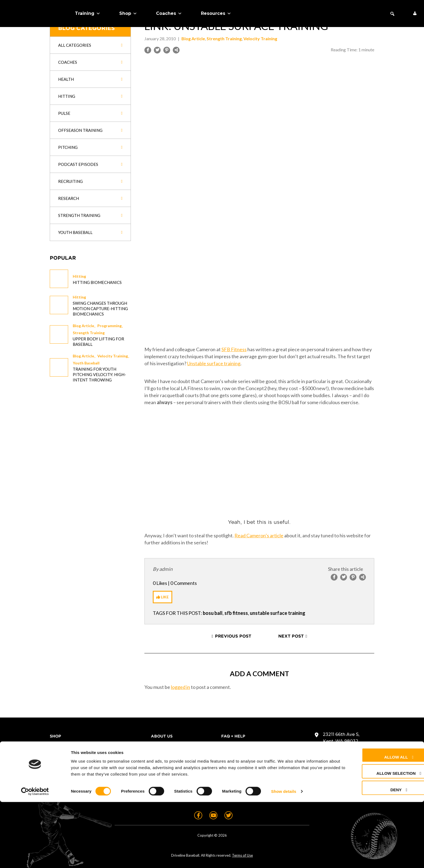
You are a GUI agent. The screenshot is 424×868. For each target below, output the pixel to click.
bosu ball (213, 613)
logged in (180, 687)
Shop (128, 14)
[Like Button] (163, 597)
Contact (231, 746)
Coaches (169, 14)
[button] (392, 14)
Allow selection (376, 839)
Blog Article (83, 326)
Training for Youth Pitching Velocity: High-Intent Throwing (99, 374)
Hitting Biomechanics (97, 282)
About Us (61, 774)
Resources (216, 14)
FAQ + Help (233, 736)
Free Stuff (63, 783)
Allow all (376, 823)
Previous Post (233, 636)
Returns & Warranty (246, 755)
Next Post (291, 636)
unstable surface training (278, 613)
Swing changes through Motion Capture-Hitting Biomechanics (100, 309)
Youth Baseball (86, 363)
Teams (57, 755)
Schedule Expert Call (76, 793)
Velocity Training (113, 356)
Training (88, 14)
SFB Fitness (234, 349)
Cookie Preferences (245, 774)
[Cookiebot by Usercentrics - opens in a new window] (35, 857)
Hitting (79, 276)
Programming (110, 326)
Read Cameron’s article (259, 535)
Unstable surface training (214, 363)
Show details (284, 857)
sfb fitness (236, 613)
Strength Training (89, 333)
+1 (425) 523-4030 (342, 752)
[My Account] (415, 14)
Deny (376, 855)
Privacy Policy (239, 765)
